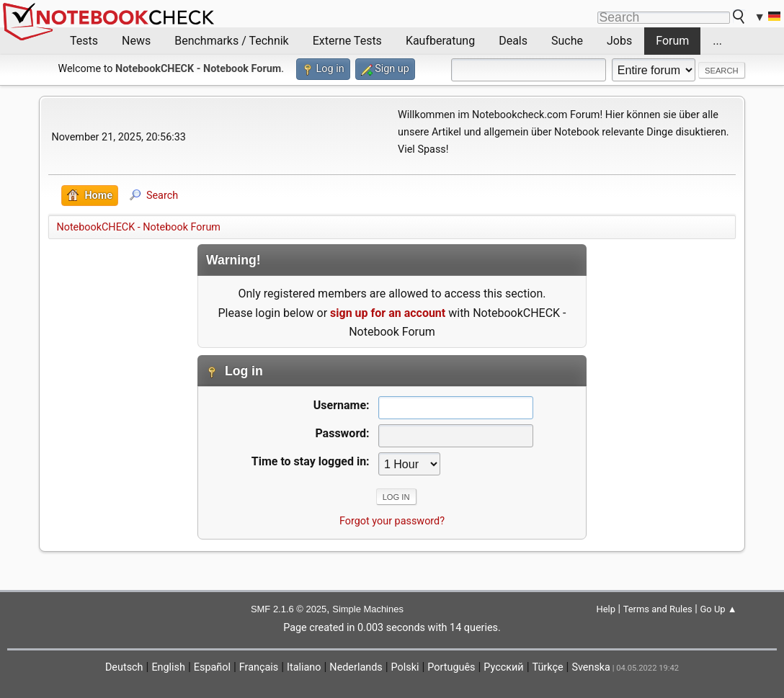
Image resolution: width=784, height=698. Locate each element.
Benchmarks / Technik (232, 41)
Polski (405, 667)
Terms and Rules (658, 609)
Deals (513, 41)
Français (259, 667)
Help (606, 609)
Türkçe (548, 667)
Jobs (619, 41)
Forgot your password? (392, 521)
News (136, 41)
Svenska (591, 667)
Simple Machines (368, 609)
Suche (567, 41)
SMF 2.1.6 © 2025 (289, 609)
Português (451, 667)
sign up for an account (388, 313)
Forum (672, 41)
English (168, 667)
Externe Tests (347, 41)
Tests (84, 41)
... (717, 41)
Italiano (304, 667)
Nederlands (356, 667)
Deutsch (124, 667)
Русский (503, 667)
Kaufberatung (440, 41)
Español (212, 667)
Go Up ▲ (718, 609)
